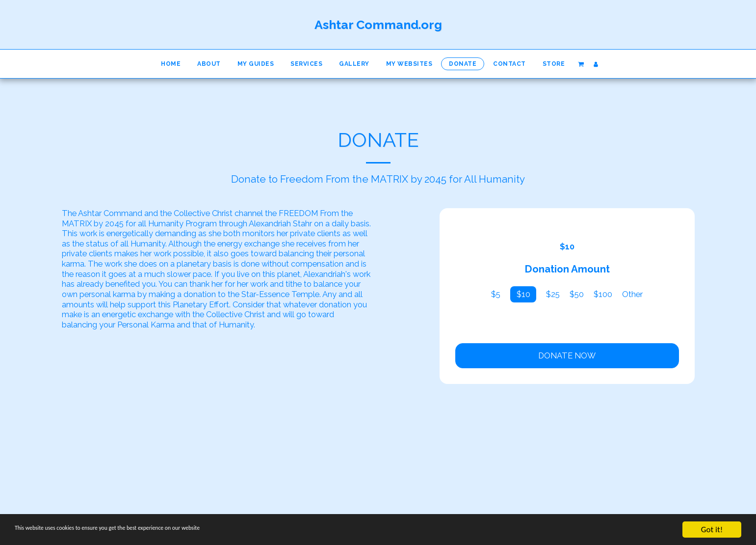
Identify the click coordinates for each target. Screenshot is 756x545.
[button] (581, 64)
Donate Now (567, 355)
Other (632, 294)
